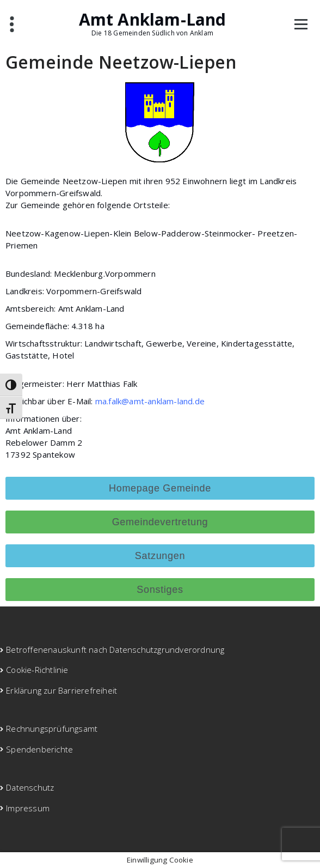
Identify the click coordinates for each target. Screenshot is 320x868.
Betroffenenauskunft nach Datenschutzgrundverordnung (115, 650)
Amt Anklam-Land (153, 20)
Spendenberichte (39, 749)
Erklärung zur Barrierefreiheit (61, 690)
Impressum (28, 808)
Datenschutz (30, 787)
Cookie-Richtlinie (37, 670)
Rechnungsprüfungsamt (52, 729)
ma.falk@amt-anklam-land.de (150, 401)
